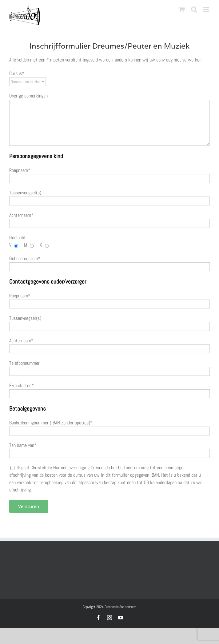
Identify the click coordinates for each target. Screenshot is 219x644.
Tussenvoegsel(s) (25, 193)
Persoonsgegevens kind (36, 156)
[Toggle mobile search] (194, 9)
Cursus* (17, 73)
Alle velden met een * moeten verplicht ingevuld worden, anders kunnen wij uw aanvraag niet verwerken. (106, 60)
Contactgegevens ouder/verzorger (48, 282)
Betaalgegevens (28, 409)
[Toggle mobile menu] (207, 9)
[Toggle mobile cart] (182, 9)
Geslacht (18, 238)
